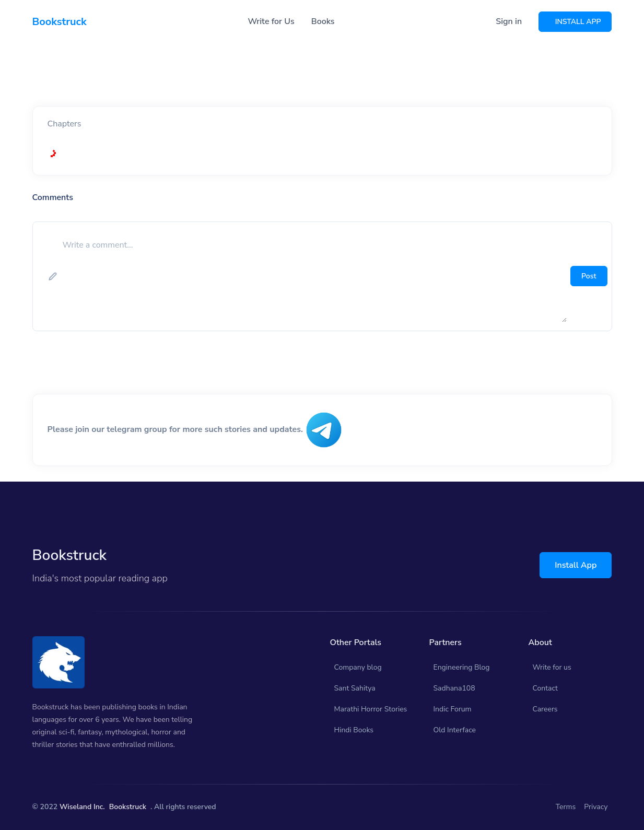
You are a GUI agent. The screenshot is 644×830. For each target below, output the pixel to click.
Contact (545, 688)
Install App (576, 565)
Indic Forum (453, 709)
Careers (545, 709)
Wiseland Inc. (82, 807)
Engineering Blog (462, 667)
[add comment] (314, 276)
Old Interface (455, 730)
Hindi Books (354, 730)
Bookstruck (128, 807)
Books (323, 21)
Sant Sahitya (355, 688)
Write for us (552, 667)
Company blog (358, 667)
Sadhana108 (454, 688)
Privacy (596, 807)
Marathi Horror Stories (371, 709)
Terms (566, 807)
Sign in (509, 21)
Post (589, 276)
